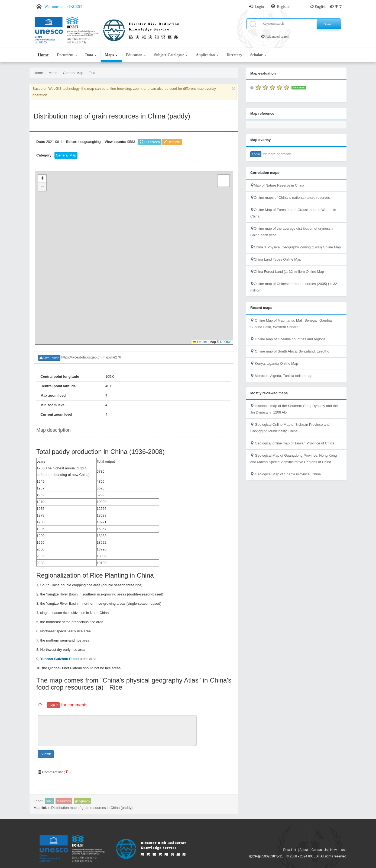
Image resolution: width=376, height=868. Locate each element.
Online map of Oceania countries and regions (288, 339)
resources (64, 801)
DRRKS (226, 342)
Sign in (54, 705)
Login (259, 7)
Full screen (150, 142)
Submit (46, 754)
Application (207, 55)
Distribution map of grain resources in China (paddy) (92, 808)
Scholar (258, 55)
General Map (73, 73)
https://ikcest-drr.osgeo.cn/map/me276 (91, 357)
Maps (111, 55)
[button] (42, 179)
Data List (290, 850)
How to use (338, 850)
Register (283, 7)
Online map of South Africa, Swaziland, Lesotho (290, 351)
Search (329, 24)
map (49, 801)
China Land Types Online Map (276, 259)
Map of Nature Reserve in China (277, 185)
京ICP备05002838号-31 (266, 856)
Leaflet (200, 342)
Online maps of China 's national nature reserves (290, 198)
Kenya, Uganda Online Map (274, 363)
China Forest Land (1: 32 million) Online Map (287, 272)
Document (67, 55)
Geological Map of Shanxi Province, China (286, 474)
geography (82, 801)
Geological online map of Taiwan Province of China (292, 443)
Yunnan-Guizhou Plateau (61, 659)
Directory (234, 55)
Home (43, 55)
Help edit (172, 142)
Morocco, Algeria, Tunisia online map (281, 376)
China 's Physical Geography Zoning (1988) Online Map (296, 247)
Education (136, 55)
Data (91, 55)
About (304, 850)
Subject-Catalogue (171, 55)
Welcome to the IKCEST (63, 7)
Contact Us (320, 850)
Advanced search (278, 36)
